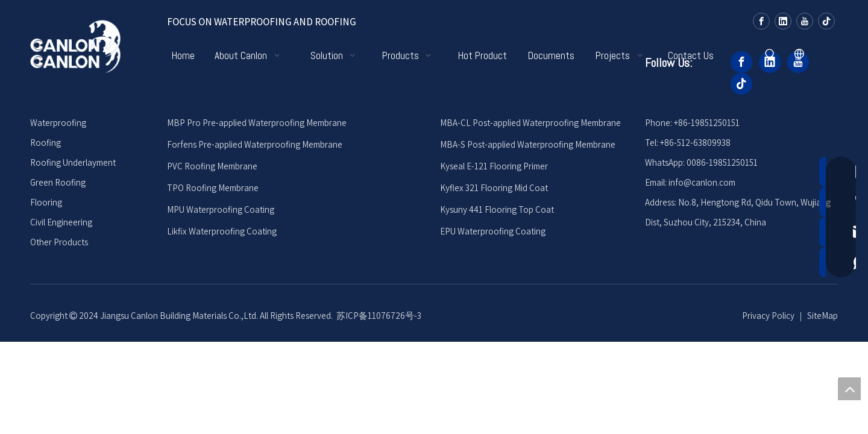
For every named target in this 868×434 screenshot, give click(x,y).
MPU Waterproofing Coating (221, 209)
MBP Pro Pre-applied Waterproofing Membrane (257, 123)
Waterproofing (58, 123)
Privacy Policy (768, 316)
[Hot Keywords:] (770, 54)
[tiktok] (826, 21)
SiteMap (822, 316)
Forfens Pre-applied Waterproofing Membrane (255, 144)
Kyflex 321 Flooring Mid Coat (494, 188)
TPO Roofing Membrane (213, 188)
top (849, 389)
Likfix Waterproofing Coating (222, 231)
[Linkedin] (783, 21)
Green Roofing (58, 182)
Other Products (59, 242)
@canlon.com (709, 182)
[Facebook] (761, 21)
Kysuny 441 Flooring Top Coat (497, 209)
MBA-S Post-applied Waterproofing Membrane (528, 144)
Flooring (46, 202)
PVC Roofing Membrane (212, 166)
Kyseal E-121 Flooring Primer (494, 166)
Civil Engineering (61, 222)
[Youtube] (805, 21)
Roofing (46, 143)
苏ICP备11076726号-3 (379, 316)
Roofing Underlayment (73, 162)
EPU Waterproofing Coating (493, 231)
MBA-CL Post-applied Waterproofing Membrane (530, 123)
